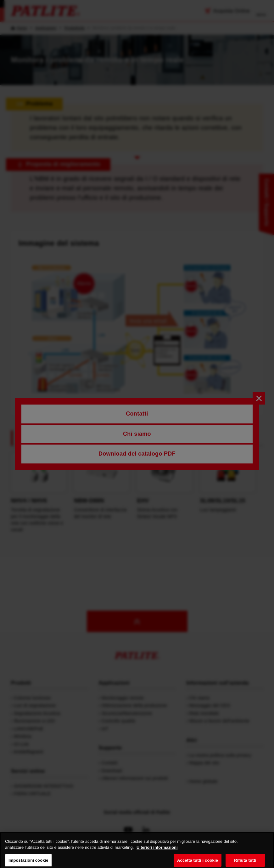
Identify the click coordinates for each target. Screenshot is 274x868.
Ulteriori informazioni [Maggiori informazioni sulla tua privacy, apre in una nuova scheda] (157, 851)
